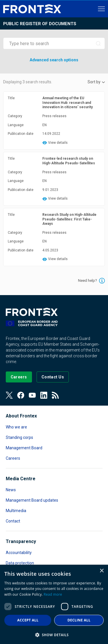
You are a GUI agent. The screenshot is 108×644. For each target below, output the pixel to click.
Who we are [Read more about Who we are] (16, 427)
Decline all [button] (79, 620)
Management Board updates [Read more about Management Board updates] (32, 500)
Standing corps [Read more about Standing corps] (19, 437)
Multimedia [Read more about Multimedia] (16, 511)
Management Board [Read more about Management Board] (24, 448)
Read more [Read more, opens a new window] (53, 594)
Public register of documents (40, 24)
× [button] (102, 571)
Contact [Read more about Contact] (13, 521)
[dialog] (54, 604)
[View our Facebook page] (21, 395)
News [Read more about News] (11, 490)
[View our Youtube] (32, 395)
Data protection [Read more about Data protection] (20, 563)
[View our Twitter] (9, 395)
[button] (54, 635)
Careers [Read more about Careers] (13, 458)
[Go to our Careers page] (19, 377)
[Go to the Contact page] (53, 377)
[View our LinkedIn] (44, 395)
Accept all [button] (28, 620)
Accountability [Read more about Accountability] (19, 553)
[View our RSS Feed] (55, 395)
